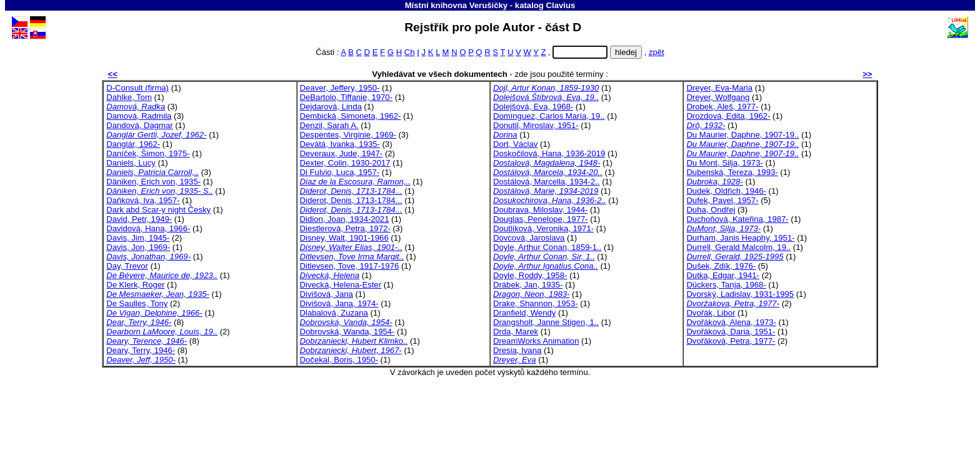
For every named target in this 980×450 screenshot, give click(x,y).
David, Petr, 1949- (139, 219)
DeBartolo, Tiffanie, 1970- (346, 97)
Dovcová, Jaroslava (529, 238)
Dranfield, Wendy (524, 313)
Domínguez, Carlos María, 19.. (549, 116)
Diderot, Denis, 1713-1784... (351, 200)
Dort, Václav (515, 144)
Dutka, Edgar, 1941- (723, 275)
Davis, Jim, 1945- (138, 238)
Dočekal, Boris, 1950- (339, 360)
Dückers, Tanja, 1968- (726, 285)
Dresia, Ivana (517, 350)
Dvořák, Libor (711, 313)
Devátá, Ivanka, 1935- (340, 144)
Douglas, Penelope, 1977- (541, 219)
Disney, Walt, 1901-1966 (344, 238)
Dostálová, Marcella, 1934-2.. (547, 182)
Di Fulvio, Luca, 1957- (340, 172)
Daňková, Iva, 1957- (143, 200)
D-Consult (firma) (137, 88)
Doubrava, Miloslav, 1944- (540, 210)
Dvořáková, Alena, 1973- (731, 322)
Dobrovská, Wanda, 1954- (347, 332)
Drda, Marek (516, 332)
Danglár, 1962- (133, 144)
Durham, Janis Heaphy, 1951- (740, 238)
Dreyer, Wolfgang (718, 97)
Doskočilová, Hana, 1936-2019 (549, 153)
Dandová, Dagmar (139, 125)
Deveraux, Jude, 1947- (342, 153)
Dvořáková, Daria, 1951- (731, 332)
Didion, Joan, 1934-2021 (345, 219)
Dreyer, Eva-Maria (719, 88)
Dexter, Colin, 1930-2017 (345, 163)
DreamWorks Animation (536, 341)
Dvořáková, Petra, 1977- (731, 341)
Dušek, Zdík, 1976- (721, 266)
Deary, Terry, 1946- (141, 350)
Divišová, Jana (327, 294)
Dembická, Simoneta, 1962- (351, 116)
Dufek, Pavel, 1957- (722, 200)
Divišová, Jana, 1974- (339, 303)
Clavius (561, 5)
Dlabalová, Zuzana (334, 313)
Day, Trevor (127, 266)
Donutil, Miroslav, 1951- (536, 125)
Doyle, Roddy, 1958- (530, 275)
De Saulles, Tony (137, 303)
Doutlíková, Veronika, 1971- (543, 228)
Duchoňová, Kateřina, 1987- (737, 219)
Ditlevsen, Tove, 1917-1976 (350, 266)
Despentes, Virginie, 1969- (348, 135)
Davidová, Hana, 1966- (148, 228)
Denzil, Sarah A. (329, 125)
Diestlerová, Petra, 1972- (345, 228)
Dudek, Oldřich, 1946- (726, 191)
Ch (410, 52)
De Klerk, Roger (135, 285)
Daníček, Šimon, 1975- (148, 153)
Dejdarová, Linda (331, 107)
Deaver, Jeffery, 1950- (340, 88)
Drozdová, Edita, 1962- (728, 116)
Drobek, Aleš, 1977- (722, 107)
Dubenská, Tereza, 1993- (732, 172)
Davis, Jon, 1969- (138, 247)
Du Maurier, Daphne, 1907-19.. (742, 135)
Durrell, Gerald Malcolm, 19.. (738, 247)
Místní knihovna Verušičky (457, 5)
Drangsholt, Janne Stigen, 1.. (546, 322)
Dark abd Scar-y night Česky (158, 210)
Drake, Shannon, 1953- (536, 303)
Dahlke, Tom (129, 97)
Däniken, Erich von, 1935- (153, 182)
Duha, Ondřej (711, 210)
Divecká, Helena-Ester (341, 285)
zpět (657, 52)
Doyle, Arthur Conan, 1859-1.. (547, 247)
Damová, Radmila (139, 116)
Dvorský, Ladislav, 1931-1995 (740, 294)
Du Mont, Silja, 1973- (724, 163)
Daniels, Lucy (131, 163)
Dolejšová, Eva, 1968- (533, 107)
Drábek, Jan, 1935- (528, 285)
